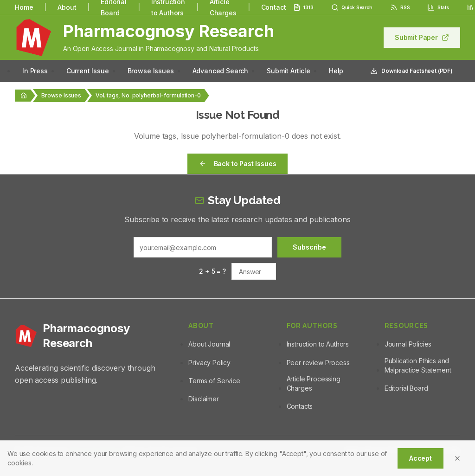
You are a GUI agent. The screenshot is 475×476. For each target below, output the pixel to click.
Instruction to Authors (318, 344)
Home (24, 7)
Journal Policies (408, 344)
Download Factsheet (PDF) (411, 71)
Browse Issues (151, 71)
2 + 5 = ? (212, 271)
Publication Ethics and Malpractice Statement (418, 365)
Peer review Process (318, 363)
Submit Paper (422, 37)
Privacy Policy (209, 363)
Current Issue (88, 71)
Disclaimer (203, 399)
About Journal (209, 344)
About (67, 7)
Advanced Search (221, 71)
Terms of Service (214, 381)
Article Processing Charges (314, 383)
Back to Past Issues (238, 164)
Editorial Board (406, 388)
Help (336, 71)
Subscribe (309, 247)
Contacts (300, 406)
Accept (420, 458)
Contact (274, 7)
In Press (35, 71)
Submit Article (289, 71)
